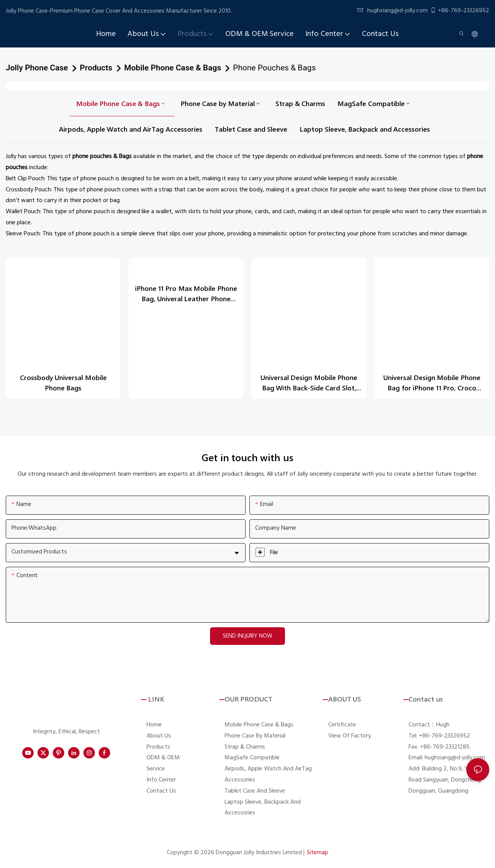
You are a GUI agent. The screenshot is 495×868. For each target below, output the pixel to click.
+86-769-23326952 (460, 11)
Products (96, 68)
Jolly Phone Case (37, 68)
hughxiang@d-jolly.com (392, 11)
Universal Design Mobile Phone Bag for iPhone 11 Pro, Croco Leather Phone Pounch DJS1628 (432, 383)
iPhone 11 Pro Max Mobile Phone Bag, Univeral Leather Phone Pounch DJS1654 (186, 293)
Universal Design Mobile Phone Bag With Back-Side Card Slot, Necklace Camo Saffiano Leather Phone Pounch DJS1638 (309, 383)
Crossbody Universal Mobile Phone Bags (63, 383)
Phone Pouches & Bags (274, 68)
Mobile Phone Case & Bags (173, 68)
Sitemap (318, 853)
